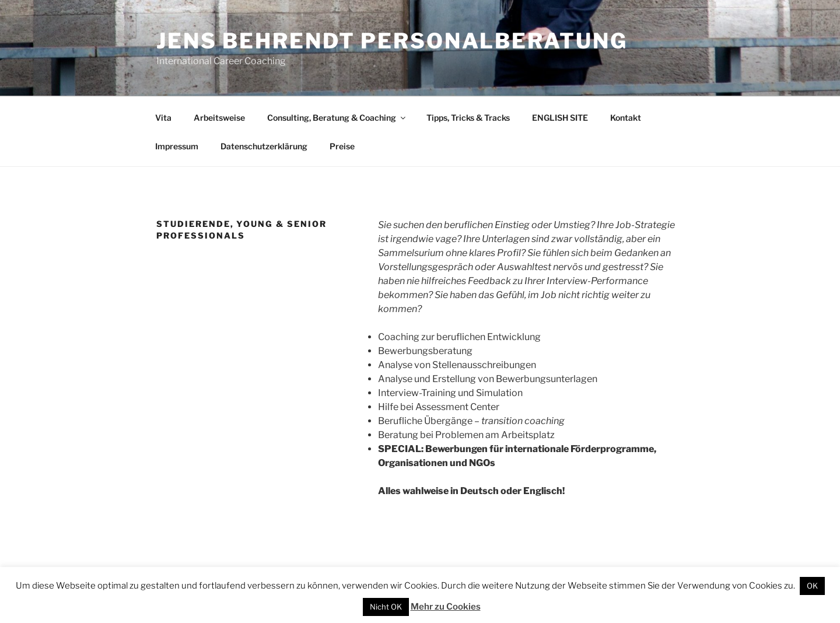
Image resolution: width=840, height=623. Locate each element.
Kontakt (626, 118)
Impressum (177, 146)
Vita (163, 118)
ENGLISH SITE (560, 118)
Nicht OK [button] (386, 607)
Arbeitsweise (219, 118)
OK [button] (812, 586)
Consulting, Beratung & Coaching (337, 118)
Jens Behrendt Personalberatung (392, 41)
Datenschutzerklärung (264, 146)
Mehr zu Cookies (446, 607)
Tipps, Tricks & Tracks (468, 118)
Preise (342, 146)
